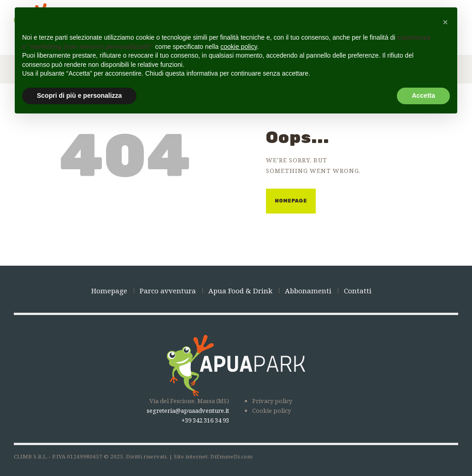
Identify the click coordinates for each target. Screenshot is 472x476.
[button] (445, 22)
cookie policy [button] (239, 47)
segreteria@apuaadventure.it (188, 411)
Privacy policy (272, 401)
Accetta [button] (423, 95)
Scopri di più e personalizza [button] (79, 95)
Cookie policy (271, 411)
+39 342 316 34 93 (205, 420)
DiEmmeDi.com (231, 456)
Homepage (291, 201)
